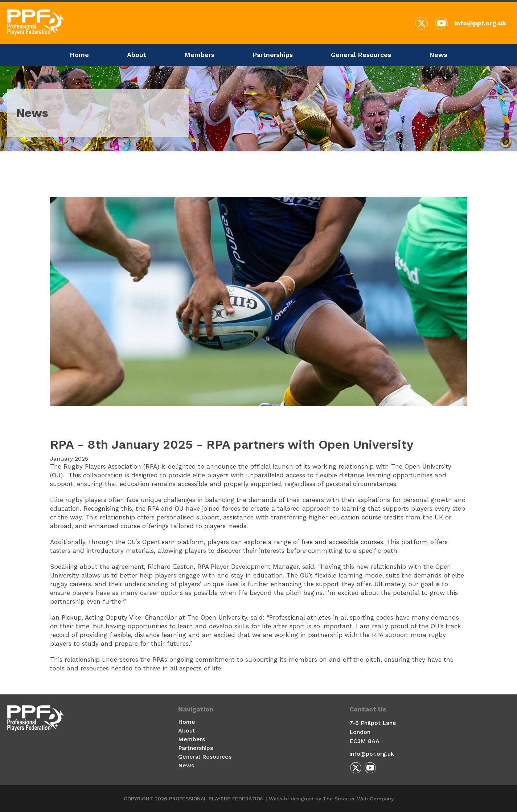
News (438, 55)
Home (79, 55)
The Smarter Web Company (358, 799)
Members (199, 55)
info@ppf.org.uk (480, 23)
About (137, 55)
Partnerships (273, 55)
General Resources (361, 55)
